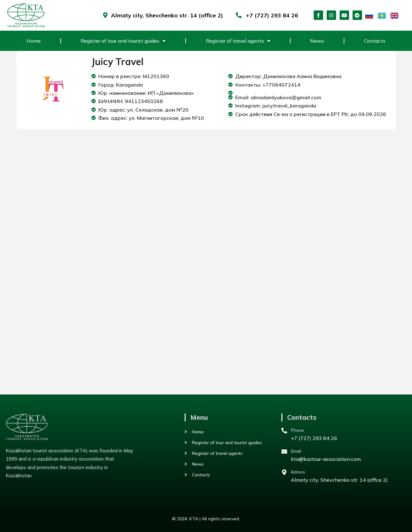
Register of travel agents (238, 41)
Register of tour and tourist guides (123, 41)
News (317, 41)
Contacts (375, 41)
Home (34, 41)
